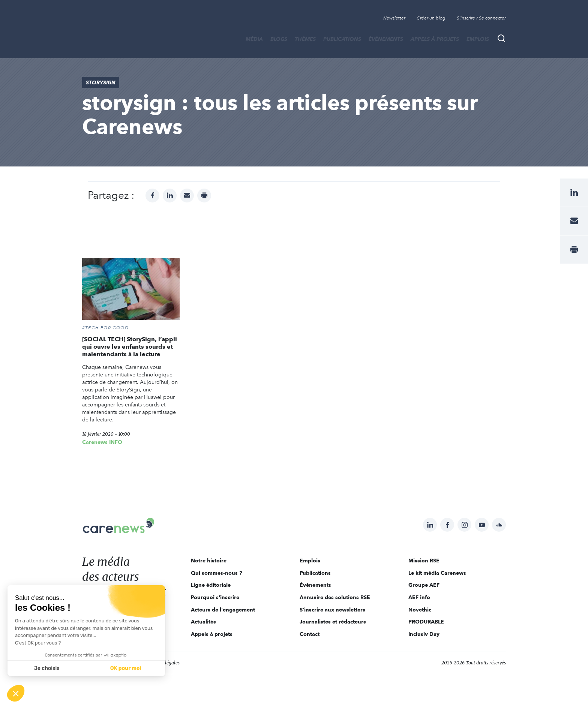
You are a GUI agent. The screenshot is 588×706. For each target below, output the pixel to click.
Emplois (478, 39)
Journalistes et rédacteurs (333, 622)
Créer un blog (431, 18)
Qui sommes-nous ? (217, 573)
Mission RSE (424, 561)
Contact (310, 634)
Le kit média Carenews (437, 573)
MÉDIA (254, 39)
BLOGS (279, 39)
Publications (342, 39)
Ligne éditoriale (211, 585)
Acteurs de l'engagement (223, 610)
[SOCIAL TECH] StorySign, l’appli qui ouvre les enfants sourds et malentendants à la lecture (130, 347)
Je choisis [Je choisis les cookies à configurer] (47, 668)
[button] (16, 693)
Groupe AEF (424, 585)
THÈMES (305, 39)
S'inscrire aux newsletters (332, 610)
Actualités (203, 622)
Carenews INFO (102, 442)
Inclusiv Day (424, 634)
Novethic (420, 610)
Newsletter (394, 18)
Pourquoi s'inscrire (215, 597)
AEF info (419, 597)
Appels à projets (435, 39)
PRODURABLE (426, 622)
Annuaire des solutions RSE (335, 597)
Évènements (386, 39)
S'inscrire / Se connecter (481, 18)
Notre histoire (209, 561)
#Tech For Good (105, 328)
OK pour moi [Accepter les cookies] (126, 668)
